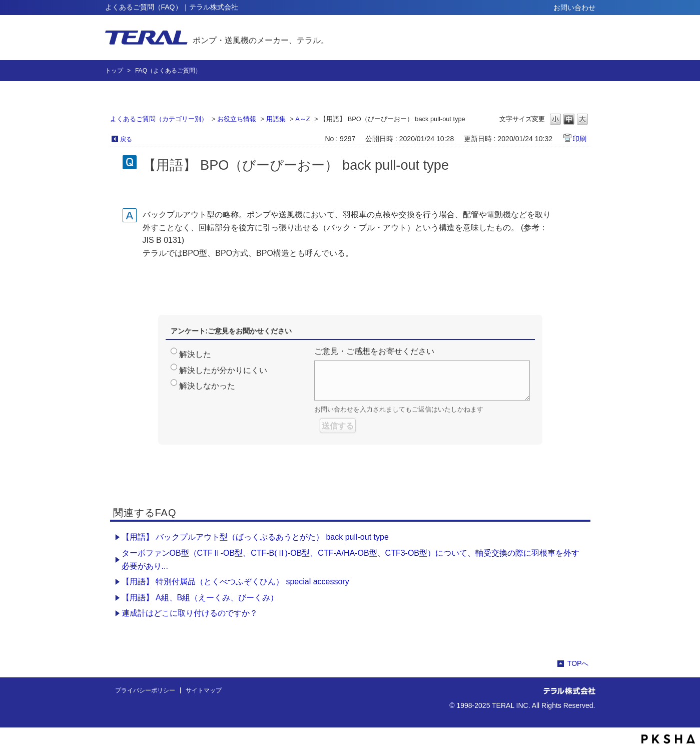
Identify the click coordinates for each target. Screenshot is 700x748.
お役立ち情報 (237, 119)
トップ (114, 71)
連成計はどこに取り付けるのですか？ (190, 613)
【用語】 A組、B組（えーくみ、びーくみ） (200, 598)
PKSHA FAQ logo (668, 739)
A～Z (302, 119)
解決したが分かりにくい (223, 370)
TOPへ (578, 663)
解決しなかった (207, 386)
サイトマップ (204, 690)
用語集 (276, 119)
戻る (126, 139)
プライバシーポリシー (145, 690)
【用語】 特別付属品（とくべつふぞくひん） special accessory (235, 582)
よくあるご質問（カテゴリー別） (159, 119)
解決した (195, 354)
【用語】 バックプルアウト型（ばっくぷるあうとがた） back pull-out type (255, 537)
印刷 (579, 139)
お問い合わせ (574, 8)
